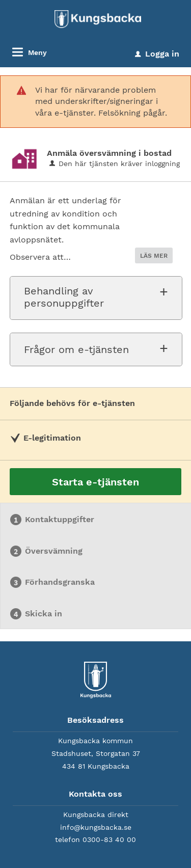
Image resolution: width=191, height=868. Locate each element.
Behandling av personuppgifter (64, 297)
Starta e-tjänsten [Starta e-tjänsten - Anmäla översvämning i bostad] (95, 482)
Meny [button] (37, 52)
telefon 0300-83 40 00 (95, 839)
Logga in (157, 54)
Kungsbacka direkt (96, 815)
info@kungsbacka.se (96, 827)
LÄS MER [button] (154, 256)
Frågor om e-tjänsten (76, 349)
